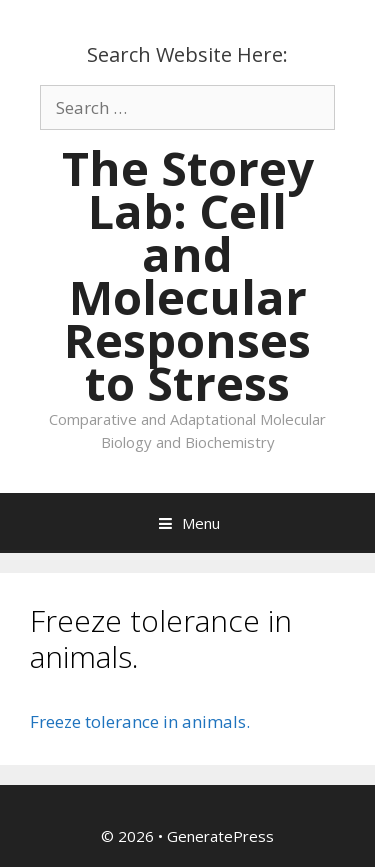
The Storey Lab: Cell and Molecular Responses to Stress (188, 275)
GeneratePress (220, 836)
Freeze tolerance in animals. (140, 721)
